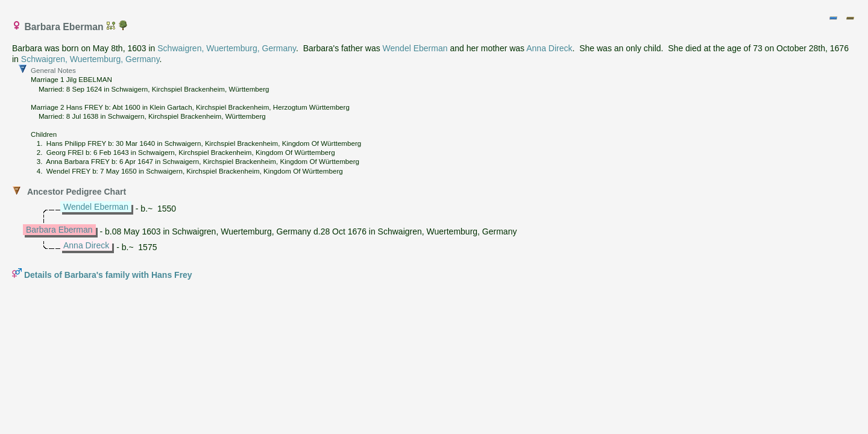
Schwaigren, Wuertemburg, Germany (227, 48)
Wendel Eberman (415, 48)
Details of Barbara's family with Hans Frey (108, 275)
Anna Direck (549, 48)
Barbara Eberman (59, 230)
